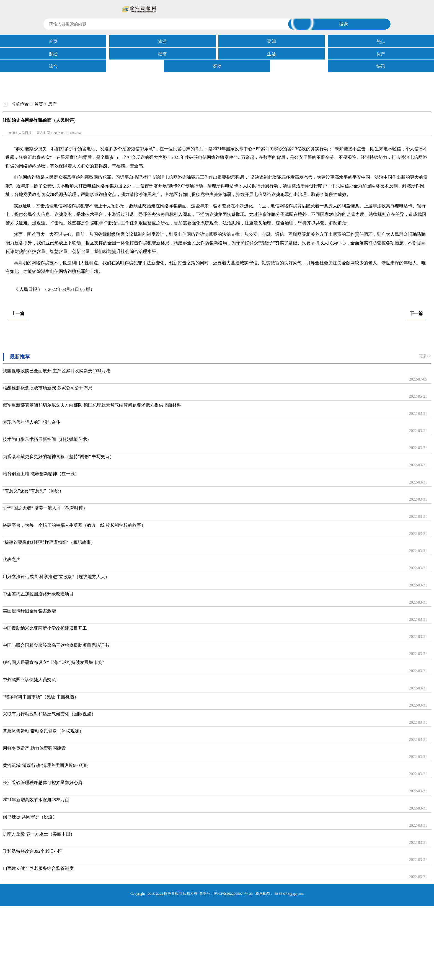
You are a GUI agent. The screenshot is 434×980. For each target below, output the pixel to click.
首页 (53, 41)
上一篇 (18, 313)
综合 (53, 66)
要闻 (272, 41)
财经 (53, 54)
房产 (381, 54)
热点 (381, 41)
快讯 (381, 66)
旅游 (162, 41)
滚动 (217, 66)
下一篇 (416, 313)
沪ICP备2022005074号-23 (233, 894)
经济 (162, 54)
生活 (272, 54)
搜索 (343, 24)
